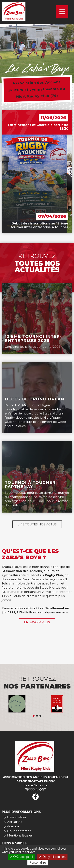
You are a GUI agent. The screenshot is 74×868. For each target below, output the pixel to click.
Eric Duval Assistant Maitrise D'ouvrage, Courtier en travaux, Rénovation (34, 716)
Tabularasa (37, 716)
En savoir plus (37, 622)
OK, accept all (21, 857)
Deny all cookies (52, 857)
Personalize (38, 863)
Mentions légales (20, 835)
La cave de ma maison (40, 716)
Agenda (13, 826)
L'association (16, 817)
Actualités (15, 822)
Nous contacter (19, 831)
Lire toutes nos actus (37, 524)
